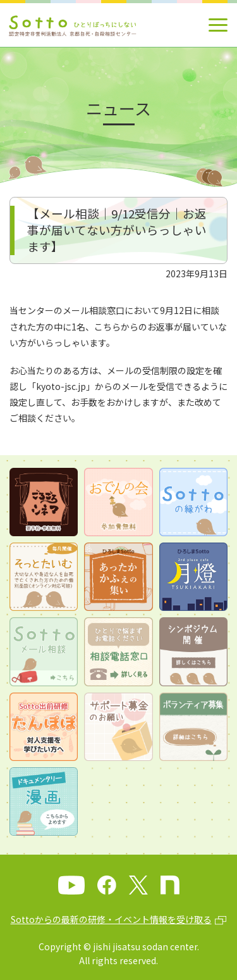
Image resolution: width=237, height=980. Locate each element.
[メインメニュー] (218, 25)
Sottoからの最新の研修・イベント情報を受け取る (111, 919)
